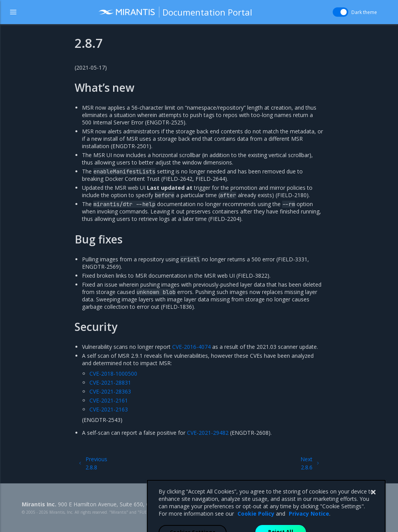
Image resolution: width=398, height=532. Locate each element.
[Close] (373, 507)
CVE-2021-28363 (110, 391)
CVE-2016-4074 (191, 347)
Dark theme (364, 12)
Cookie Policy (256, 528)
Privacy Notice (309, 528)
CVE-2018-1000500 (113, 374)
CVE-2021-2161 (109, 400)
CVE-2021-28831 (110, 382)
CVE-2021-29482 (208, 433)
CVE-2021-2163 (109, 409)
